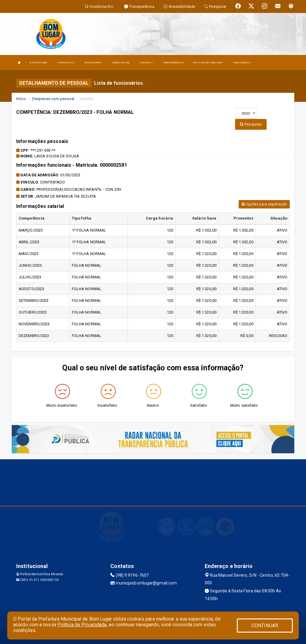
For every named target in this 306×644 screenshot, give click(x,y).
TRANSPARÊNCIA (173, 63)
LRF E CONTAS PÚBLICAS (208, 63)
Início (21, 99)
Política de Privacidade (82, 625)
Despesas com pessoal (53, 99)
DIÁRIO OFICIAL (121, 63)
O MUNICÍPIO (66, 63)
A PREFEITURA (39, 63)
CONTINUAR (265, 626)
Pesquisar (251, 124)
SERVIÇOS (147, 63)
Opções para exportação (264, 204)
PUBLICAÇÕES (242, 63)
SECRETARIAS (94, 63)
